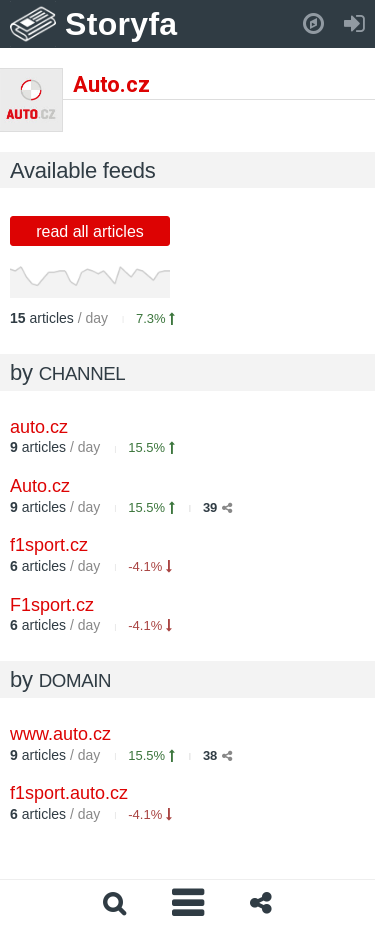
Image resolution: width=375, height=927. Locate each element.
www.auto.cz (60, 734)
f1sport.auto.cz (69, 793)
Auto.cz (40, 486)
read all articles (90, 231)
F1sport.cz (52, 605)
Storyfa (121, 24)
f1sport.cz (49, 545)
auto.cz (39, 427)
